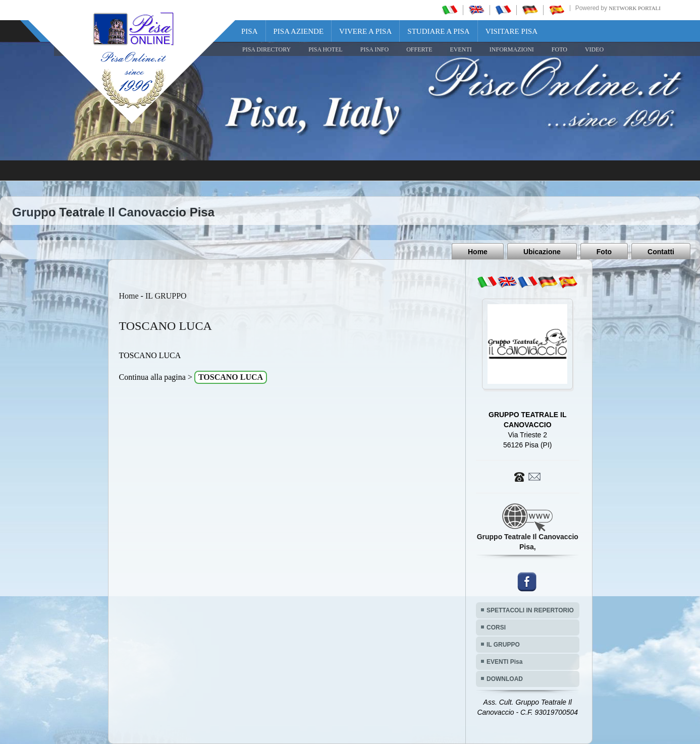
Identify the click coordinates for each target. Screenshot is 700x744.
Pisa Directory (266, 49)
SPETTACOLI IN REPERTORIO (530, 610)
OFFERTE (419, 49)
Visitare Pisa (511, 31)
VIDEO (594, 49)
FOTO (559, 49)
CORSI (496, 627)
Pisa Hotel (326, 49)
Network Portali (635, 8)
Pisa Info (374, 49)
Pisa (250, 31)
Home (478, 252)
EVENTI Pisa (504, 662)
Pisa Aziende (299, 31)
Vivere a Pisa (365, 31)
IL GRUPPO (166, 296)
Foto (604, 252)
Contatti (661, 252)
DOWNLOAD (505, 679)
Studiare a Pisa (438, 31)
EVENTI (461, 49)
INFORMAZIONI (512, 49)
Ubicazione (542, 252)
